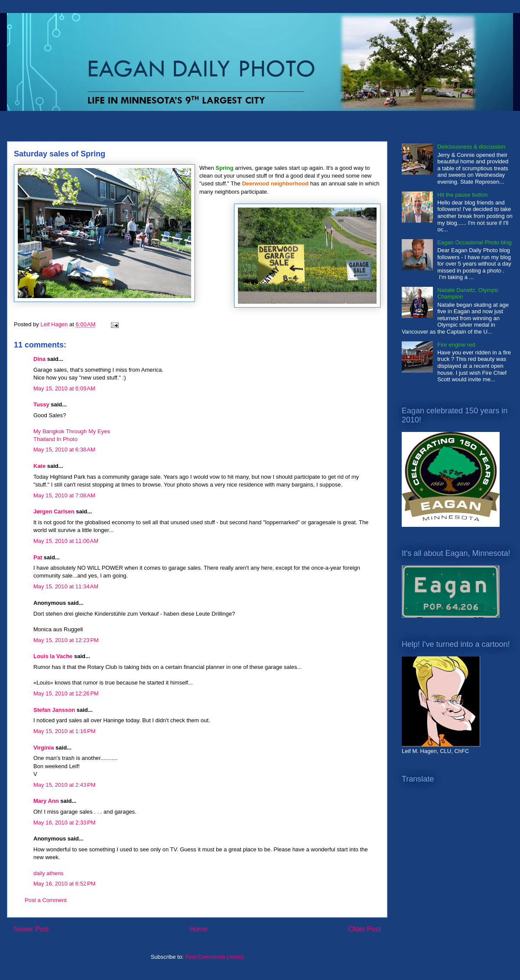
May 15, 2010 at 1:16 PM (64, 731)
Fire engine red (456, 345)
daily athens (48, 873)
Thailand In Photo (55, 439)
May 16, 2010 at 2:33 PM (64, 823)
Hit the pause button (462, 195)
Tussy (41, 404)
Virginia (44, 748)
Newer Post (31, 929)
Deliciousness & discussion (471, 147)
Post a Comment (46, 900)
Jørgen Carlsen (54, 511)
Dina (39, 359)
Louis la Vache (53, 656)
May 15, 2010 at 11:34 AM (66, 586)
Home (199, 929)
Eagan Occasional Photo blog (474, 242)
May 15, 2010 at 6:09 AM (64, 388)
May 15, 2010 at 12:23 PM (66, 640)
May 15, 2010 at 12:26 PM (66, 693)
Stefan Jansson (54, 710)
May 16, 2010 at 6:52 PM (64, 884)
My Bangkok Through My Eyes (72, 431)
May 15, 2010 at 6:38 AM (64, 449)
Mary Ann (46, 801)
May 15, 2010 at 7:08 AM (64, 495)
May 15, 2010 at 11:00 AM (66, 541)
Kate (39, 466)
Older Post (364, 929)
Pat (38, 557)
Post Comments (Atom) (214, 957)
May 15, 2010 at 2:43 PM (64, 785)
